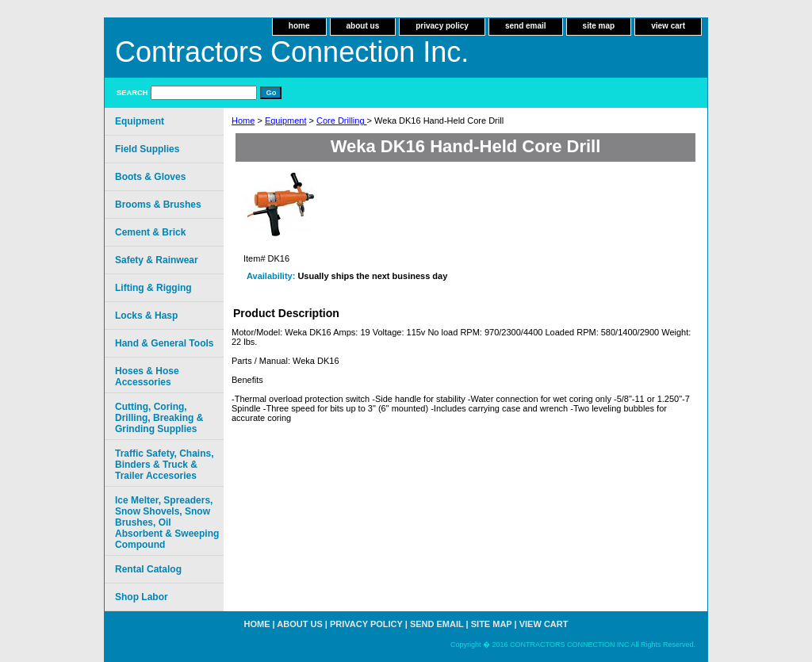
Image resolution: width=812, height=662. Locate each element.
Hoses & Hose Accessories (147, 377)
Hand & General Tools (164, 343)
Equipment (286, 121)
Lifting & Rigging (153, 288)
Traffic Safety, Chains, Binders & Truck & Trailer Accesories (164, 465)
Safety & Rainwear (157, 260)
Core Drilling (342, 121)
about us (363, 26)
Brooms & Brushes (158, 205)
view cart (668, 26)
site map (599, 26)
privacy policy (442, 26)
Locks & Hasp (146, 316)
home (299, 26)
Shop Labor (142, 597)
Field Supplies (147, 149)
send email (526, 26)
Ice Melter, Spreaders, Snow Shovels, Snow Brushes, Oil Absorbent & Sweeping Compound (167, 522)
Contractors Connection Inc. (292, 52)
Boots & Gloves (150, 177)
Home (243, 121)
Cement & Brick (150, 232)
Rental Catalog (148, 569)
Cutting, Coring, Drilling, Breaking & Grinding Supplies (159, 418)
